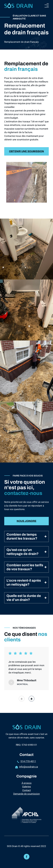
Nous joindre (26, 521)
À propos (27, 783)
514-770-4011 (28, 761)
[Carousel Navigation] (26, 699)
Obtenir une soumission (26, 159)
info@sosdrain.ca (29, 767)
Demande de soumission (26, 794)
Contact (27, 790)
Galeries (27, 787)
